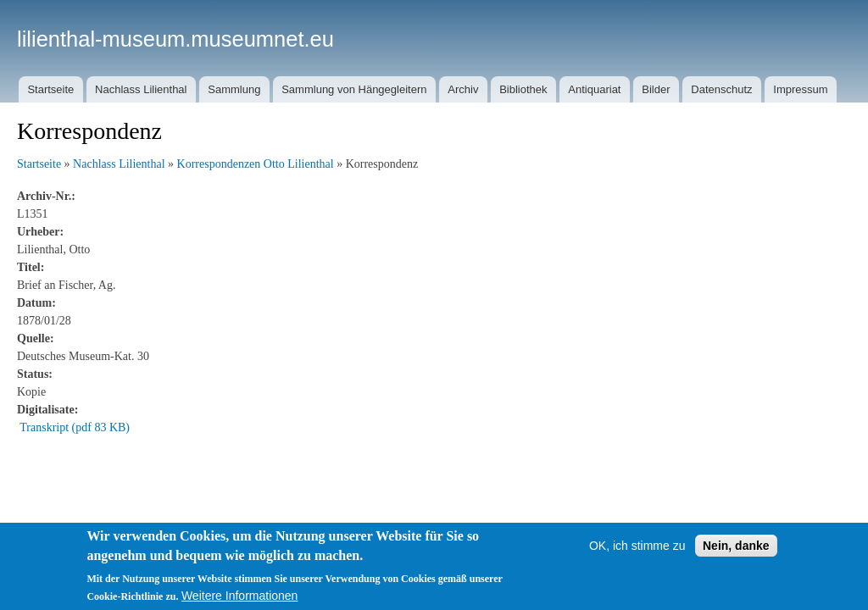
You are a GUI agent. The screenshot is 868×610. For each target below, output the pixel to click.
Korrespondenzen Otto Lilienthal (256, 164)
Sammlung (234, 89)
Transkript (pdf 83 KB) (75, 427)
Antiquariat (594, 89)
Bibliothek (523, 89)
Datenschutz (721, 89)
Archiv (463, 89)
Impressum (800, 89)
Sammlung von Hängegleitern (354, 89)
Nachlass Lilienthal (141, 89)
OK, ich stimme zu (637, 546)
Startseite (50, 89)
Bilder (656, 89)
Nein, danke (736, 546)
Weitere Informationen (239, 596)
